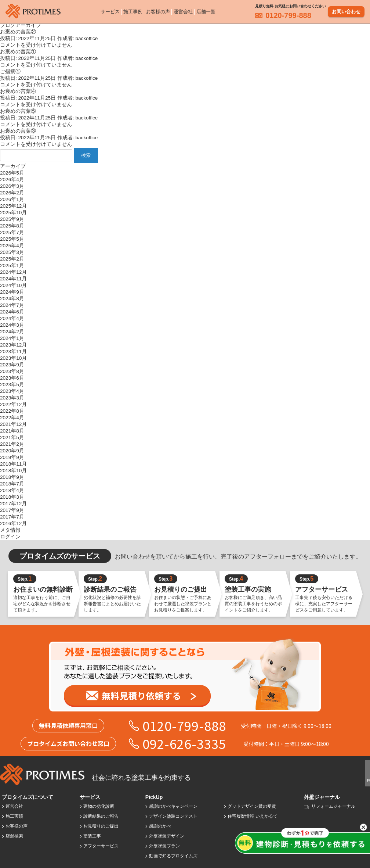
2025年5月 (12, 239)
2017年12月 (13, 504)
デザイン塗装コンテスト (173, 816)
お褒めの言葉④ (18, 91)
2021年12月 (13, 424)
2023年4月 (12, 391)
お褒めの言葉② (18, 32)
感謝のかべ (160, 826)
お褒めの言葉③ (18, 131)
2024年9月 (12, 292)
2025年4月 (12, 246)
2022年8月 (12, 411)
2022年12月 (13, 404)
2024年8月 (12, 299)
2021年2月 (12, 444)
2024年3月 (12, 325)
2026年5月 (12, 173)
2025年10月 (13, 213)
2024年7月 (12, 305)
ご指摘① (10, 71)
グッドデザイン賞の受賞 (252, 806)
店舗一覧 (206, 11)
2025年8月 (12, 226)
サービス (110, 11)
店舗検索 (14, 836)
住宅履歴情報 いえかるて (252, 816)
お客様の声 (158, 11)
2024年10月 (13, 285)
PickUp (154, 797)
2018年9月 (12, 477)
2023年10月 (13, 358)
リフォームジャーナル (333, 806)
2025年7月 (12, 232)
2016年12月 (13, 523)
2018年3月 (12, 497)
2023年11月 (13, 351)
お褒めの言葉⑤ (18, 111)
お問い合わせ (346, 11)
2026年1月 (12, 199)
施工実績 (14, 816)
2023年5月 (12, 385)
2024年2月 (12, 332)
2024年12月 (13, 272)
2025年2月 (12, 259)
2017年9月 (12, 510)
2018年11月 (13, 464)
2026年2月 (12, 193)
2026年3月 (12, 186)
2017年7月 (12, 517)
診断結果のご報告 (101, 816)
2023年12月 (13, 345)
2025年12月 (13, 206)
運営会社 (183, 11)
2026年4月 (12, 180)
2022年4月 (12, 418)
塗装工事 (92, 836)
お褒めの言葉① (18, 52)
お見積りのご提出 (101, 826)
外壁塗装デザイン (167, 836)
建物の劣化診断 (99, 806)
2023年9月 (12, 365)
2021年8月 (12, 431)
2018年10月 (13, 471)
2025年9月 (12, 219)
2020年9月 (12, 451)
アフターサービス (101, 846)
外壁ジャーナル (322, 797)
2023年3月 (12, 398)
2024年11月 (13, 279)
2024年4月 (12, 318)
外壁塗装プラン (164, 846)
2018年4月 (12, 490)
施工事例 (133, 11)
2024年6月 (12, 312)
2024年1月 (12, 338)
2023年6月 (12, 378)
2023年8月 (12, 371)
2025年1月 (12, 266)
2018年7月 (12, 484)
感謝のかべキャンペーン (173, 806)
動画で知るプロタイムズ (173, 856)
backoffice (86, 38)
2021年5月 (12, 437)
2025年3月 (12, 252)
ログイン (10, 537)
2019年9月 (12, 457)
